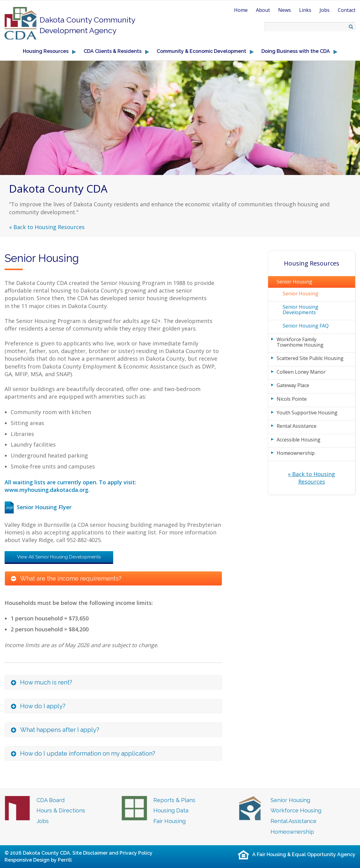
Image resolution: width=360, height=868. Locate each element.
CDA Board (51, 800)
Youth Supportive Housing (307, 413)
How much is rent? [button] (46, 682)
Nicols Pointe (292, 399)
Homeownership (296, 453)
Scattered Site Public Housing (310, 358)
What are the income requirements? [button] (71, 578)
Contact (347, 10)
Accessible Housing (299, 440)
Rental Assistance (297, 426)
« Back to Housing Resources (47, 227)
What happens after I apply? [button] (60, 730)
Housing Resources (312, 263)
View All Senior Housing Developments (59, 557)
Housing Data (171, 810)
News (285, 10)
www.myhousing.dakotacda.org (46, 490)
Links (305, 10)
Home (241, 10)
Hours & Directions (61, 810)
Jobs (325, 10)
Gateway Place (293, 385)
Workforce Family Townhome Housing (300, 342)
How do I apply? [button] (43, 706)
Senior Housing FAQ (306, 326)
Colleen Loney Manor (301, 372)
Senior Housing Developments (301, 310)
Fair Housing (170, 821)
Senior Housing (294, 282)
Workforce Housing (296, 810)
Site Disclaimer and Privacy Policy (112, 853)
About (263, 10)
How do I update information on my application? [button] (88, 753)
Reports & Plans (174, 800)
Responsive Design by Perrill (38, 860)
